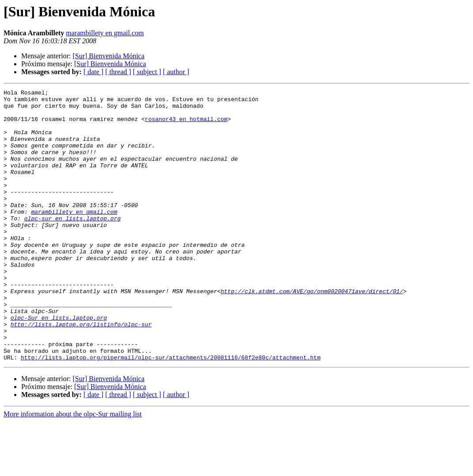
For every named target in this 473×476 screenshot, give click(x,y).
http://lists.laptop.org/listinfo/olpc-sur (81, 372)
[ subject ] (147, 72)
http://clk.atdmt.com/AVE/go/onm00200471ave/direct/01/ (312, 332)
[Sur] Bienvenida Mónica (108, 56)
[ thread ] (118, 72)
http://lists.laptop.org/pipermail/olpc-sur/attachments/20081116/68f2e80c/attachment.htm (171, 412)
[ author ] (176, 72)
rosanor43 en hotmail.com (186, 125)
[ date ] (93, 72)
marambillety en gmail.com (105, 33)
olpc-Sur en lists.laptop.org (59, 364)
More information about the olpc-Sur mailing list (73, 468)
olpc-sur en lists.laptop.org (72, 245)
